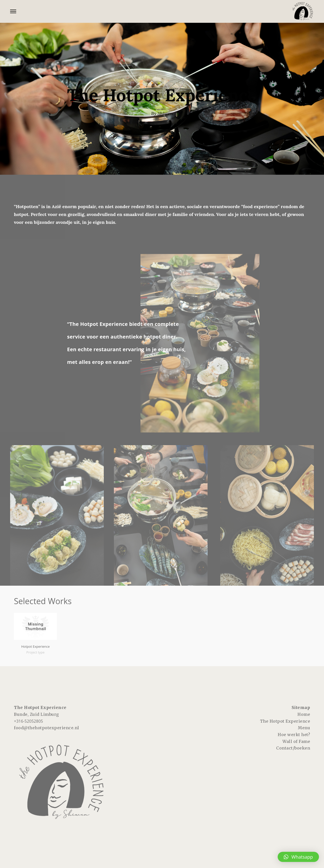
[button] (298, 857)
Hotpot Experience (36, 646)
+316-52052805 (28, 721)
